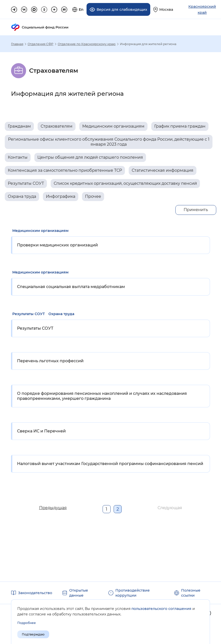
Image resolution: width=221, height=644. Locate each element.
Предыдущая (53, 508)
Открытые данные (79, 593)
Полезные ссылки (191, 593)
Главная (17, 44)
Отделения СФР (41, 44)
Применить (196, 210)
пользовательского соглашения (161, 609)
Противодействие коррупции (133, 593)
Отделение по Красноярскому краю (87, 44)
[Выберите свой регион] (163, 9)
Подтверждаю (33, 634)
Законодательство (35, 593)
